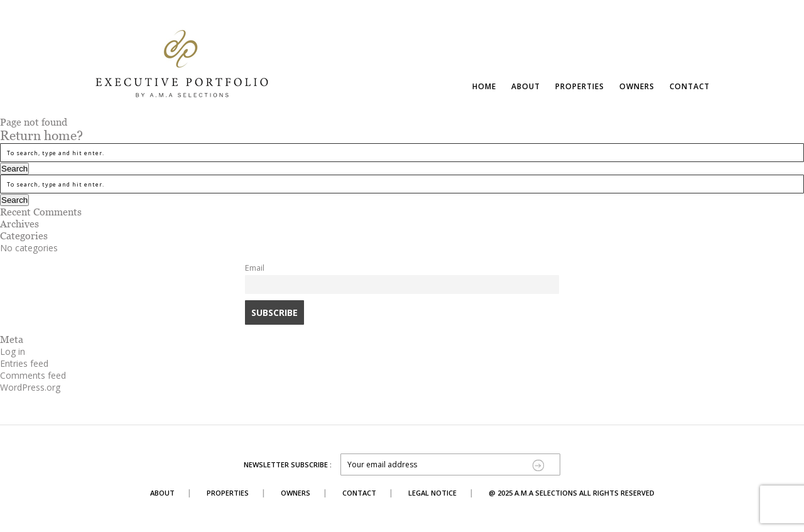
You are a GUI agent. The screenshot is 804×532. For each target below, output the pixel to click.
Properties (580, 86)
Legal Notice (432, 493)
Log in (13, 351)
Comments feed (33, 375)
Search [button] (14, 169)
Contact (690, 86)
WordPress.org (30, 387)
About (526, 86)
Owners (637, 86)
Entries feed (24, 363)
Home (484, 86)
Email (255, 268)
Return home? (41, 136)
